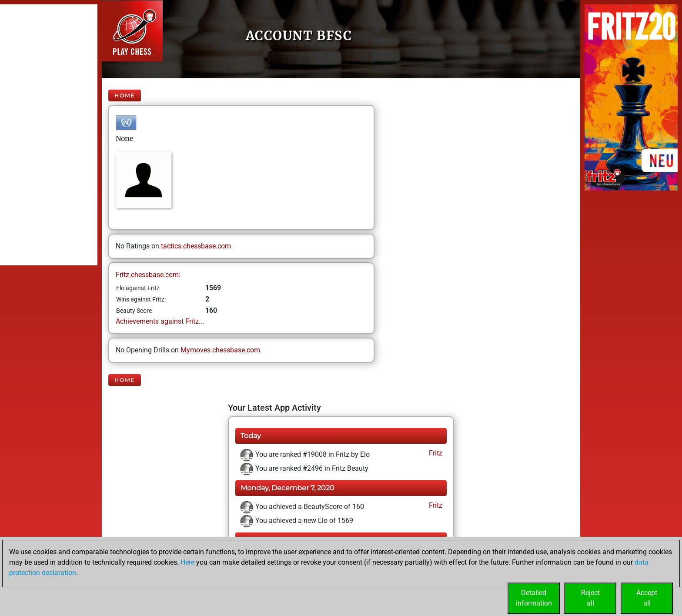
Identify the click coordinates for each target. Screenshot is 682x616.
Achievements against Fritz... (160, 321)
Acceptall (647, 598)
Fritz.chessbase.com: (148, 275)
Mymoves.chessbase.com (220, 350)
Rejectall (590, 598)
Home (125, 95)
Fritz (435, 453)
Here (187, 562)
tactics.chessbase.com (196, 246)
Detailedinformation (534, 598)
